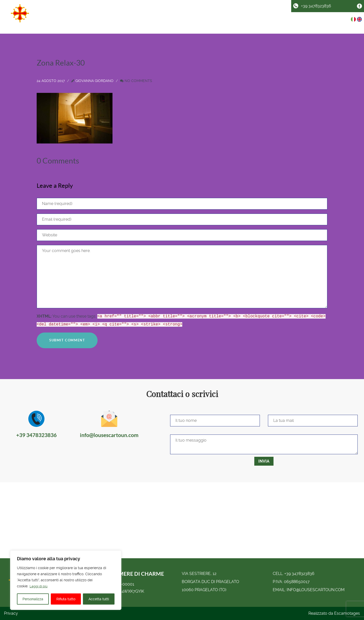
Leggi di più (39, 586)
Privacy (11, 613)
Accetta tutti (99, 599)
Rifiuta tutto (66, 599)
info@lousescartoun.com (316, 590)
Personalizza (33, 599)
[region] (66, 580)
